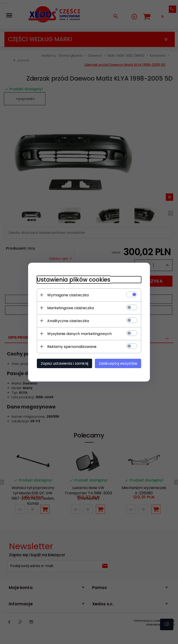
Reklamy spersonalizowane (71, 346)
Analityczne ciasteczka (67, 321)
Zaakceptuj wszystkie (119, 363)
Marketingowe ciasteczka (70, 308)
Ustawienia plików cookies (73, 279)
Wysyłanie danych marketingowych (79, 334)
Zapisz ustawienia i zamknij (64, 363)
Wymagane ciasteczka (67, 295)
